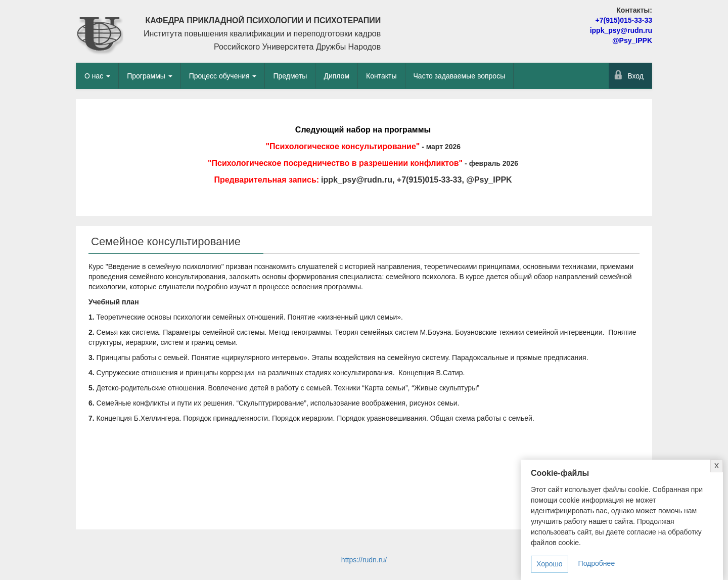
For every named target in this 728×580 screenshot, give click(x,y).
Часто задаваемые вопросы (460, 76)
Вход (635, 76)
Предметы (290, 76)
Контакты (381, 76)
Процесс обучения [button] (223, 76)
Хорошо (550, 564)
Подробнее (597, 563)
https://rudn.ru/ (364, 560)
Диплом (336, 76)
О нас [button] (97, 76)
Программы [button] (150, 76)
